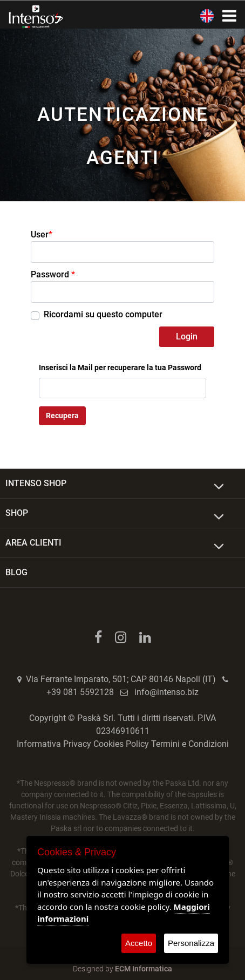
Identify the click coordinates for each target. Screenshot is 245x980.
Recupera (62, 416)
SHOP (17, 513)
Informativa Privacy (54, 744)
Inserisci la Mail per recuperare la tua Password (120, 367)
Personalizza (191, 943)
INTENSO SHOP (36, 483)
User (42, 235)
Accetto (139, 943)
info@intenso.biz (166, 692)
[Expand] (219, 487)
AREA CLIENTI (33, 543)
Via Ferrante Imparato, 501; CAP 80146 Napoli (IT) (121, 679)
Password (53, 274)
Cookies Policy (121, 744)
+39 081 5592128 (80, 692)
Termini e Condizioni (190, 744)
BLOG (16, 572)
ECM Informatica (144, 969)
